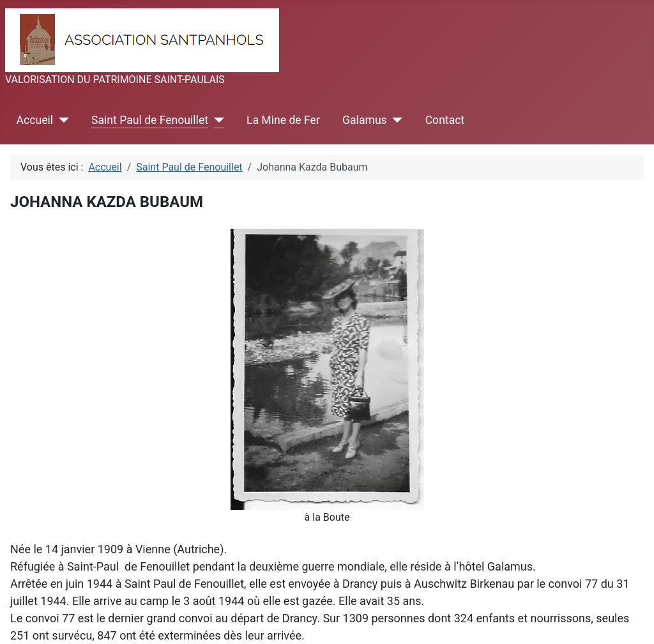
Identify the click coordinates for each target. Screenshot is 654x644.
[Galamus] (395, 120)
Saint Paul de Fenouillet (150, 120)
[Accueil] (61, 120)
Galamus (365, 120)
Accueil (35, 120)
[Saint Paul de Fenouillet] (216, 120)
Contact (445, 120)
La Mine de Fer (283, 120)
